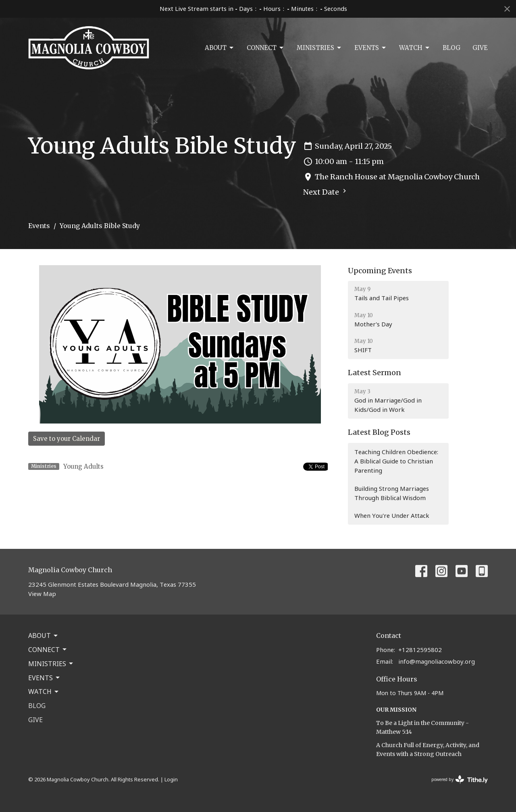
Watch (415, 48)
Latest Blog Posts (379, 432)
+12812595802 (420, 650)
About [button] (44, 635)
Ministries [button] (51, 664)
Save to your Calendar (67, 439)
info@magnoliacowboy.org (437, 661)
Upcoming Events (380, 271)
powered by (460, 780)
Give (480, 48)
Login (171, 779)
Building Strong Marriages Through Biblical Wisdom (392, 493)
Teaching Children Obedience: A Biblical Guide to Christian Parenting (396, 461)
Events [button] (45, 678)
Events (371, 48)
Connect (266, 48)
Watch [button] (44, 692)
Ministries (319, 48)
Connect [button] (48, 650)
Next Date (326, 192)
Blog (451, 48)
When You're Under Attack (392, 515)
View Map (42, 594)
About (220, 48)
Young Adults (83, 466)
